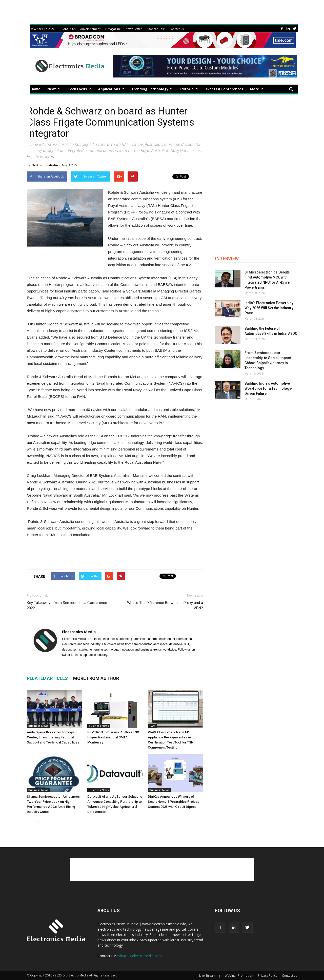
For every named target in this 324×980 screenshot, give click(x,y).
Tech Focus (79, 89)
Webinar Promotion (239, 976)
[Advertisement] (115, 552)
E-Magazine (113, 29)
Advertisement (90, 29)
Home (35, 89)
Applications (111, 89)
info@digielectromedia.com (139, 956)
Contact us (176, 29)
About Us (69, 29)
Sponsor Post (156, 29)
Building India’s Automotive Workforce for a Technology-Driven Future (269, 388)
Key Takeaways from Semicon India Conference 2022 (67, 605)
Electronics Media (45, 165)
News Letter (134, 29)
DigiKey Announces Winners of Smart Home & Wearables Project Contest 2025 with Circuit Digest (173, 802)
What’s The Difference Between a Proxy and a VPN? (165, 605)
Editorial (189, 89)
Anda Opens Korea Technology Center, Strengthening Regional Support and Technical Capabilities (53, 737)
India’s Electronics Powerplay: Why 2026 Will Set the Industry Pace (269, 308)
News (54, 89)
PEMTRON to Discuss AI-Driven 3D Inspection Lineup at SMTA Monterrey (113, 737)
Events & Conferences (224, 89)
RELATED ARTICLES (47, 678)
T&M (152, 726)
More (257, 89)
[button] (291, 90)
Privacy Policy (268, 976)
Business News (38, 726)
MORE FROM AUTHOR (96, 678)
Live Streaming (210, 976)
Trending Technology (152, 89)
